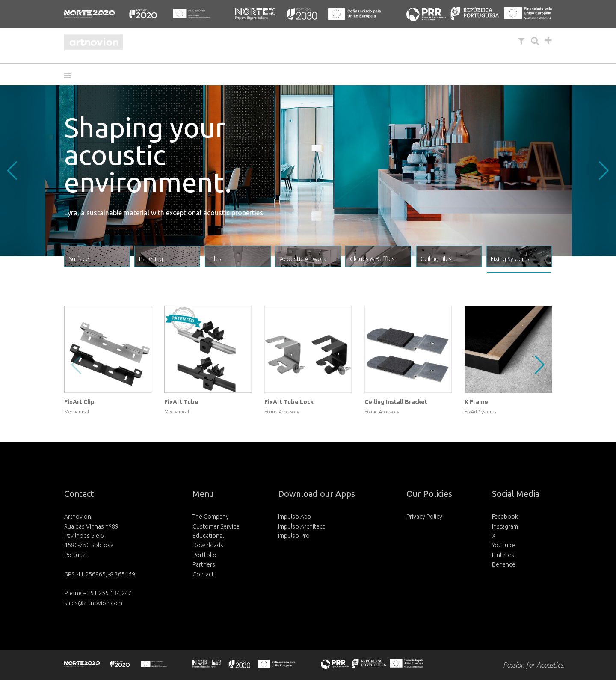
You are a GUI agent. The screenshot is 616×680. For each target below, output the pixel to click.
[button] (71, 75)
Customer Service (216, 526)
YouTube (503, 545)
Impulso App (295, 517)
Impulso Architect (301, 526)
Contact (203, 574)
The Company (211, 517)
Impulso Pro (294, 536)
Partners (204, 564)
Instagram (505, 526)
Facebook (505, 517)
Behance (504, 564)
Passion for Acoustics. (534, 665)
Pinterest (504, 555)
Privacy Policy (424, 517)
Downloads (208, 545)
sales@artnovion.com (93, 603)
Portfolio (204, 555)
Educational (208, 536)
